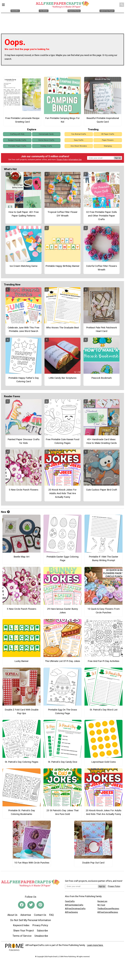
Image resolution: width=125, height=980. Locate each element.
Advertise (26, 915)
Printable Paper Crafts (17, 146)
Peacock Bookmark (101, 378)
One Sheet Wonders (79, 146)
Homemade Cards (46, 134)
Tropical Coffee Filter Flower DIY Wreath (63, 214)
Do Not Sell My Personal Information (31, 920)
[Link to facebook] (22, 905)
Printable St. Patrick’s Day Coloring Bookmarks (22, 812)
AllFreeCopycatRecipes (108, 912)
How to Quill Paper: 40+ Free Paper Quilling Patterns (24, 214)
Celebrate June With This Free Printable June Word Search (23, 329)
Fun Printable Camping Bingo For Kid (62, 120)
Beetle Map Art (21, 557)
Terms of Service (22, 936)
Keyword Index (21, 925)
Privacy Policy (62, 160)
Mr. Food (101, 905)
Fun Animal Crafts (79, 134)
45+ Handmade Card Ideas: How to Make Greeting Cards (102, 441)
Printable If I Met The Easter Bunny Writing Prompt (104, 558)
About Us (12, 915)
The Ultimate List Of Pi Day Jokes (62, 661)
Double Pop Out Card (93, 863)
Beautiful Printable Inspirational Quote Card (103, 120)
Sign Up (118, 158)
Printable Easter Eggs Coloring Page (62, 558)
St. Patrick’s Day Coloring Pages (22, 762)
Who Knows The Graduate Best (62, 328)
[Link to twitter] (31, 905)
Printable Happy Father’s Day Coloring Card (24, 380)
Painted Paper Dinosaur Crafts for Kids (24, 441)
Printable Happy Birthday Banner (62, 266)
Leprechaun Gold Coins (104, 762)
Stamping (108, 146)
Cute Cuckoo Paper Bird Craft (102, 490)
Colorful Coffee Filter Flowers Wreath (102, 268)
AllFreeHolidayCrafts (74, 905)
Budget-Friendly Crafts (17, 140)
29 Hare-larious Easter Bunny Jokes (62, 611)
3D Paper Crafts (108, 134)
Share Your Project (24, 931)
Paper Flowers (108, 140)
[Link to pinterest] (40, 905)
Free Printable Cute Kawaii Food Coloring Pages (62, 441)
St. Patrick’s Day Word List (104, 710)
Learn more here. (95, 945)
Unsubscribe (41, 936)
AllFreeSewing (71, 912)
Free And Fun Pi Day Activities (103, 661)
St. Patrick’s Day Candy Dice (63, 762)
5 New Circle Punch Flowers (24, 490)
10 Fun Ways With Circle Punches (32, 863)
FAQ (51, 915)
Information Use (75, 160)
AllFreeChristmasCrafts (75, 909)
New (5, 512)
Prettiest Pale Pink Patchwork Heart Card (101, 329)
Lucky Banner (22, 661)
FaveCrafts (70, 901)
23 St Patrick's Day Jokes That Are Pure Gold (62, 812)
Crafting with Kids (17, 134)
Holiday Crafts (46, 146)
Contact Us (40, 915)
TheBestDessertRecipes (108, 909)
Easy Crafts (79, 140)
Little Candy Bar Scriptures (63, 378)
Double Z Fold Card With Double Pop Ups (22, 711)
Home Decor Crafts (46, 140)
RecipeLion (102, 901)
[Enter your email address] (81, 886)
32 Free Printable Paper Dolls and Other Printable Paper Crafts (101, 216)
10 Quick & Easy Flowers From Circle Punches (104, 611)
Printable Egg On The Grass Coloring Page (62, 711)
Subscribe (42, 931)
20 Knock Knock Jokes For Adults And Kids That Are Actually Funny (62, 493)
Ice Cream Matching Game (23, 266)
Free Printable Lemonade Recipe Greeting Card (22, 120)
